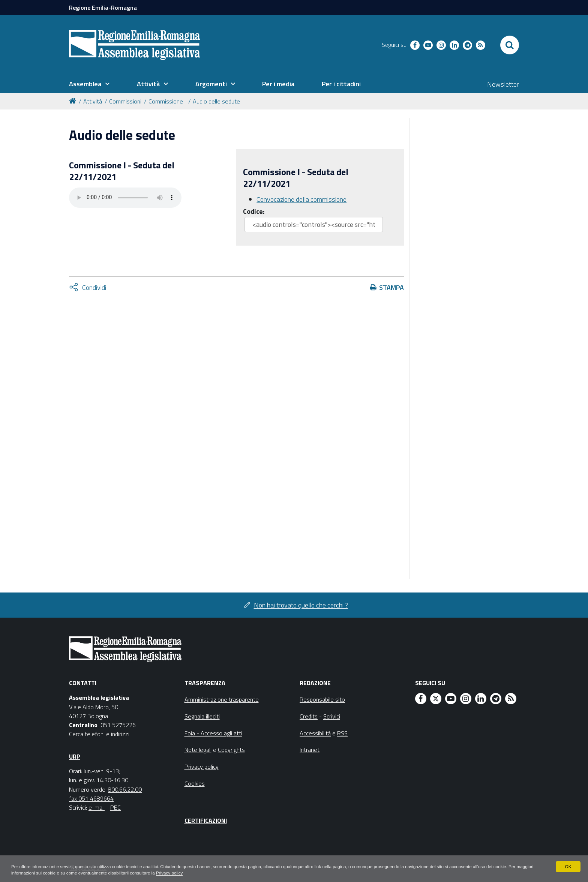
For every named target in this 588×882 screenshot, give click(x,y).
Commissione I (167, 101)
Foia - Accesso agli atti (213, 733)
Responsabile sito (322, 699)
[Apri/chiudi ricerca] (510, 45)
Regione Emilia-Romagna (103, 7)
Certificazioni (206, 820)
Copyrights (231, 750)
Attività (93, 101)
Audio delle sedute (216, 101)
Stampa (391, 287)
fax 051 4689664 (91, 798)
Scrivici (332, 716)
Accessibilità (315, 733)
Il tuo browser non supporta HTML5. (125, 198)
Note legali (198, 750)
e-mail (97, 807)
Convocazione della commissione (301, 199)
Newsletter (503, 84)
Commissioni (125, 101)
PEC (115, 807)
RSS (342, 733)
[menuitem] (89, 84)
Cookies (195, 783)
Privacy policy (192, 873)
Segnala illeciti (202, 716)
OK (568, 866)
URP (75, 756)
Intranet (310, 750)
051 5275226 (118, 725)
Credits (309, 716)
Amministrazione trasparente (222, 699)
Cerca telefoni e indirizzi (99, 734)
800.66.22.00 (125, 789)
